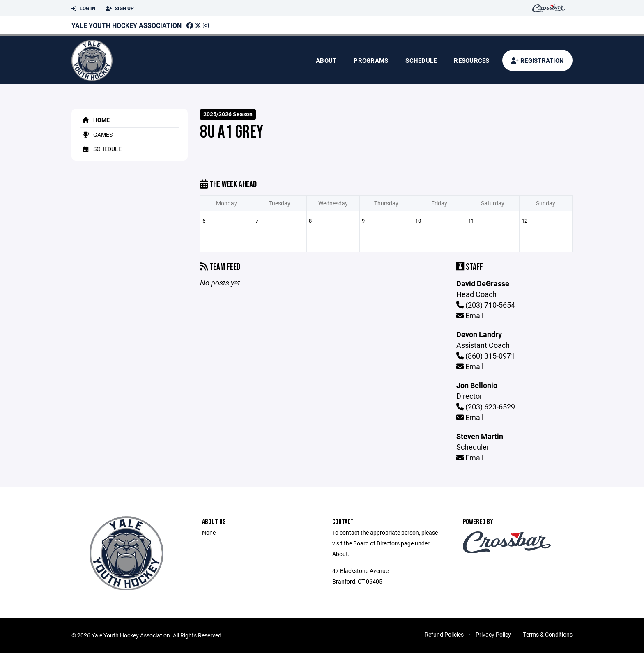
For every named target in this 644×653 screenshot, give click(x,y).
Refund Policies (444, 634)
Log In (83, 9)
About (326, 60)
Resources (471, 60)
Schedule (421, 60)
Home (95, 120)
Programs (371, 60)
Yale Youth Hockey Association (126, 25)
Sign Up (120, 9)
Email (470, 315)
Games (96, 135)
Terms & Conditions (548, 634)
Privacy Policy (493, 634)
